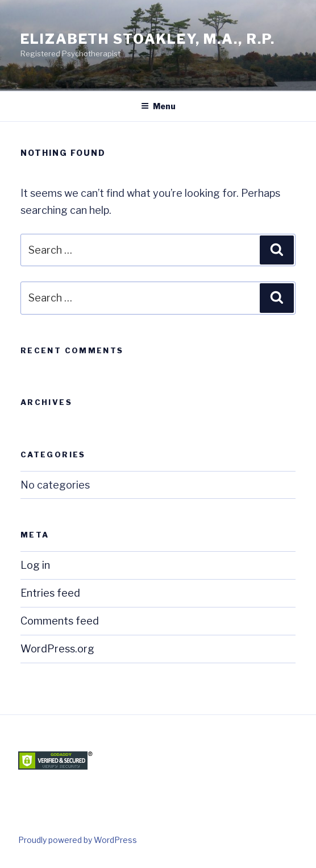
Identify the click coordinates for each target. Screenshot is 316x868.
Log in (35, 565)
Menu (158, 106)
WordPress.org (57, 649)
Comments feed (60, 621)
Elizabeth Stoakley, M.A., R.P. (148, 39)
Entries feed (50, 593)
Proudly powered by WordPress (78, 840)
